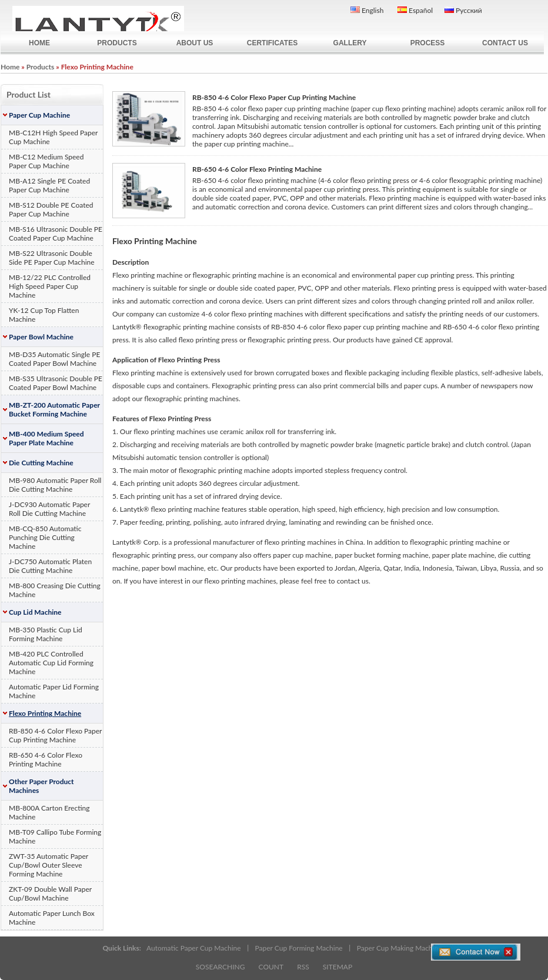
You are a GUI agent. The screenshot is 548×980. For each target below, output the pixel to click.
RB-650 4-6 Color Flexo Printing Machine (46, 759)
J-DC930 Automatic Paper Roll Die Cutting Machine (49, 509)
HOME (39, 43)
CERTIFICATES (272, 43)
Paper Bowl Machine (41, 337)
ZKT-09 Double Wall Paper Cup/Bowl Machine (50, 894)
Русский (463, 10)
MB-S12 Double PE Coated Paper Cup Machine (51, 209)
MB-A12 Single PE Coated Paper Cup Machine (49, 185)
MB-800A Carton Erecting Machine (49, 812)
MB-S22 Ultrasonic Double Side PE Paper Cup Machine (52, 258)
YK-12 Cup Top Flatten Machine (44, 315)
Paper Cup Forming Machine (299, 948)
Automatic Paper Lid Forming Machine (54, 691)
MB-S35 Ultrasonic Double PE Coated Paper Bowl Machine (56, 383)
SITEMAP (338, 967)
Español (415, 10)
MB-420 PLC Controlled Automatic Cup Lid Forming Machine (51, 663)
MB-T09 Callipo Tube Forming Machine (55, 836)
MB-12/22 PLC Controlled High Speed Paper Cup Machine (50, 286)
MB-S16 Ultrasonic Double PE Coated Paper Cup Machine (56, 234)
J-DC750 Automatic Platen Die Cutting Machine (50, 566)
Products (41, 67)
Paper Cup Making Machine (400, 948)
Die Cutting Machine (41, 463)
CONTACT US (505, 43)
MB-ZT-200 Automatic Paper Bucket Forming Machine (54, 409)
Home (10, 67)
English (367, 10)
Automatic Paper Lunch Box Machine (52, 918)
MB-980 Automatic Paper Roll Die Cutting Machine (55, 485)
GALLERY (350, 43)
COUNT (271, 967)
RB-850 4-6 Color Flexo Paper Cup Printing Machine (55, 735)
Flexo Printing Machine (45, 713)
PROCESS (428, 43)
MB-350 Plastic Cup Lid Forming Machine (46, 634)
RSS (303, 967)
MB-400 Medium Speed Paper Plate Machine (46, 438)
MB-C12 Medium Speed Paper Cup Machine (46, 161)
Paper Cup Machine (39, 115)
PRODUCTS (117, 43)
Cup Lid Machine (35, 612)
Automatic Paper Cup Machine (194, 948)
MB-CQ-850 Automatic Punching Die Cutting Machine (45, 537)
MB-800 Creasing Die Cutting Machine (55, 590)
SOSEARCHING (220, 967)
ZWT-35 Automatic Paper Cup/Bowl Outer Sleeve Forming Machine (49, 865)
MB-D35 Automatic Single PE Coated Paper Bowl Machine (54, 359)
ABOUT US (195, 43)
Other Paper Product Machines (41, 786)
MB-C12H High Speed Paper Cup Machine (53, 137)
